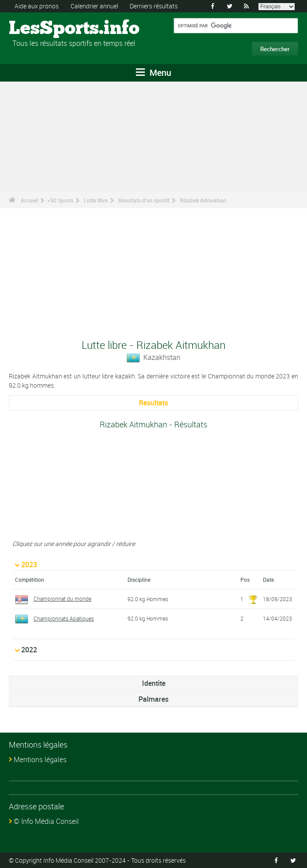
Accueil (29, 200)
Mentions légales (40, 759)
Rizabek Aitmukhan (203, 200)
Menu (153, 73)
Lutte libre (96, 200)
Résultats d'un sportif (144, 200)
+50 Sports (60, 200)
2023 (29, 565)
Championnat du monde (53, 599)
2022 (29, 650)
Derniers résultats (154, 6)
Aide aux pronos (37, 6)
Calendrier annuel (94, 6)
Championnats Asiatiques (54, 618)
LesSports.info (42, 29)
